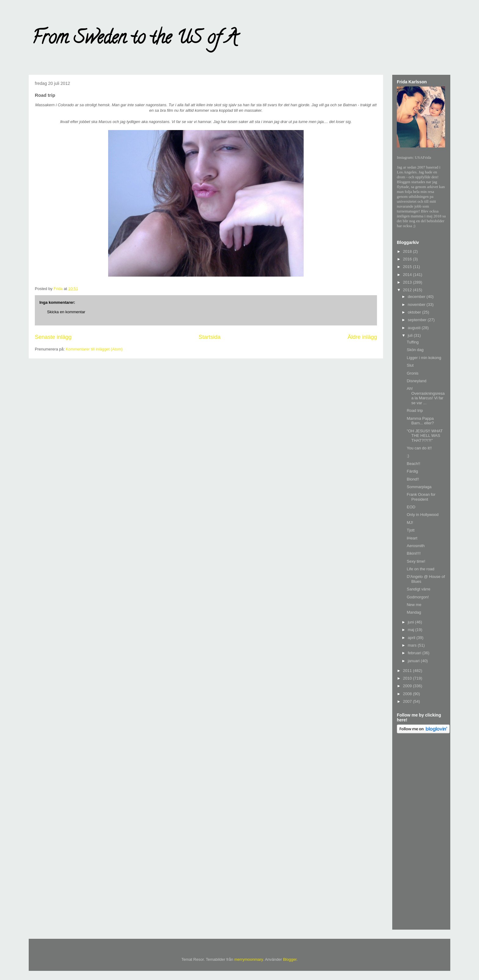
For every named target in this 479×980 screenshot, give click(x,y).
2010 (408, 678)
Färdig (412, 471)
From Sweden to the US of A (135, 39)
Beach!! (413, 464)
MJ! (410, 523)
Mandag (414, 612)
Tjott (410, 530)
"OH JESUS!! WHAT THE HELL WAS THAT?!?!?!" (425, 436)
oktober (415, 312)
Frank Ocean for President (421, 497)
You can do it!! (419, 448)
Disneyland (416, 381)
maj (412, 630)
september (418, 320)
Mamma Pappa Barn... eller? (420, 421)
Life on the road (420, 569)
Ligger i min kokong (424, 358)
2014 (408, 275)
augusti (415, 328)
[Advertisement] (421, 833)
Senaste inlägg (53, 337)
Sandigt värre (418, 589)
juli (411, 335)
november (417, 305)
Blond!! (413, 479)
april (412, 638)
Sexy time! (416, 561)
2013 (408, 282)
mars (413, 645)
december (417, 297)
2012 (408, 290)
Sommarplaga (419, 487)
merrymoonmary (249, 959)
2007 (408, 701)
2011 (408, 671)
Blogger (290, 959)
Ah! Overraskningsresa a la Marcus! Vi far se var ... (426, 396)
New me (414, 605)
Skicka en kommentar (66, 312)
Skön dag (415, 350)
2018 (408, 251)
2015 (408, 267)
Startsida (210, 337)
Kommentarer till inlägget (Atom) (94, 349)
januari (414, 661)
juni (411, 622)
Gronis (412, 373)
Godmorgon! (418, 597)
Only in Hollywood (422, 515)
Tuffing (413, 342)
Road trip (415, 410)
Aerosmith (416, 546)
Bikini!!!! (414, 553)
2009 (408, 686)
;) (408, 456)
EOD (411, 507)
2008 (408, 694)
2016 (408, 259)
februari (415, 653)
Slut (410, 365)
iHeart (412, 538)
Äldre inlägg (362, 337)
